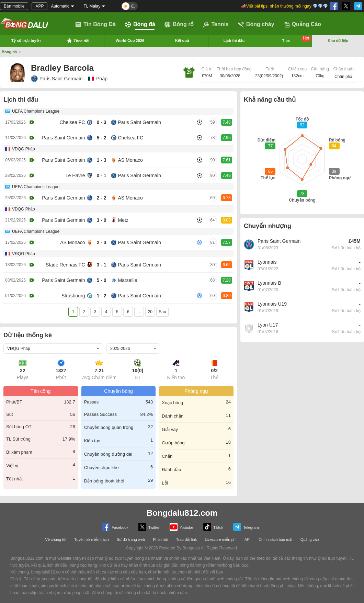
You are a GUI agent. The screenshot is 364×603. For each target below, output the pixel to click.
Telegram (246, 527)
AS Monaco (130, 160)
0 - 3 (101, 122)
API (248, 539)
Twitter (149, 527)
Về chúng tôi (56, 539)
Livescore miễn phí (220, 539)
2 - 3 (101, 242)
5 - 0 (101, 280)
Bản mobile (14, 6)
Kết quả (182, 41)
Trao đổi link (186, 539)
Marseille (128, 280)
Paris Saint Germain (57, 79)
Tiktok (213, 527)
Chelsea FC (72, 122)
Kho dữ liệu (338, 41)
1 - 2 (101, 296)
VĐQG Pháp (24, 149)
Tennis (216, 24)
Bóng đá (140, 24)
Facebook (115, 527)
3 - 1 (101, 265)
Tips (297, 39)
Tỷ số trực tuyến (26, 41)
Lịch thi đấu (234, 41)
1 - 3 (101, 160)
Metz (123, 220)
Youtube (181, 527)
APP (39, 6)
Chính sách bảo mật (275, 539)
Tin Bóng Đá (95, 24)
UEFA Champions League (36, 111)
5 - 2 (101, 138)
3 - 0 (101, 220)
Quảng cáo (310, 539)
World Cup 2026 (130, 41)
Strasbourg (73, 296)
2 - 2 (101, 198)
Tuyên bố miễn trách (92, 539)
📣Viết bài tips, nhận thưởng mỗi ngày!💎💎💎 (285, 6)
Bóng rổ (179, 24)
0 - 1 (101, 175)
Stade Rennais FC (65, 265)
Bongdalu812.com (182, 513)
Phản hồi (160, 539)
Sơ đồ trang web (131, 539)
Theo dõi (78, 41)
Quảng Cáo (302, 24)
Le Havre (75, 175)
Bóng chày (256, 24)
